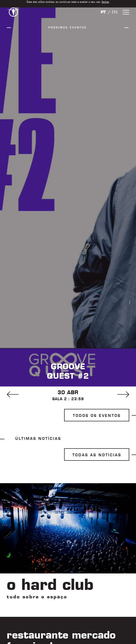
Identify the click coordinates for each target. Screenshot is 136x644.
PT (103, 12)
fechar (105, 2)
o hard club (50, 584)
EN (115, 12)
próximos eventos (68, 28)
